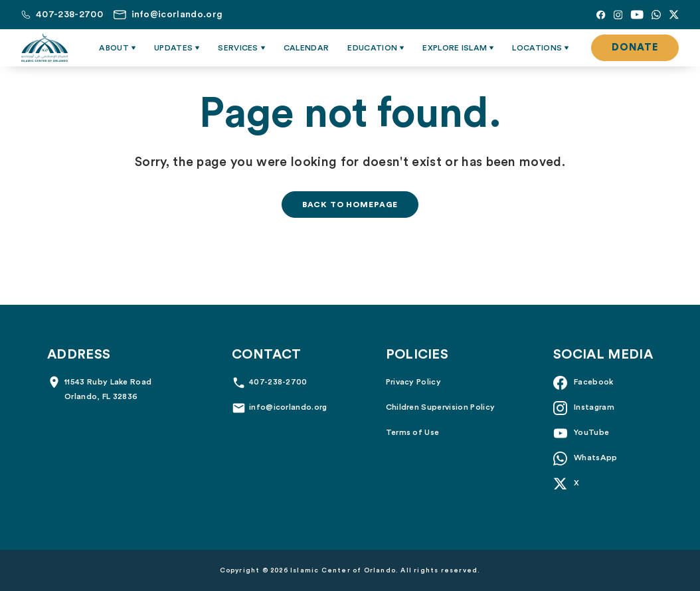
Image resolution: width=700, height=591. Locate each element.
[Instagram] (618, 15)
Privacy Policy (413, 382)
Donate (635, 47)
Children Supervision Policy (441, 407)
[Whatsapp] (656, 15)
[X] (674, 15)
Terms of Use (413, 432)
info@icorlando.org (288, 407)
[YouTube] (637, 15)
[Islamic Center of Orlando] (44, 48)
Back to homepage (350, 205)
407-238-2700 (278, 382)
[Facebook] (601, 15)
